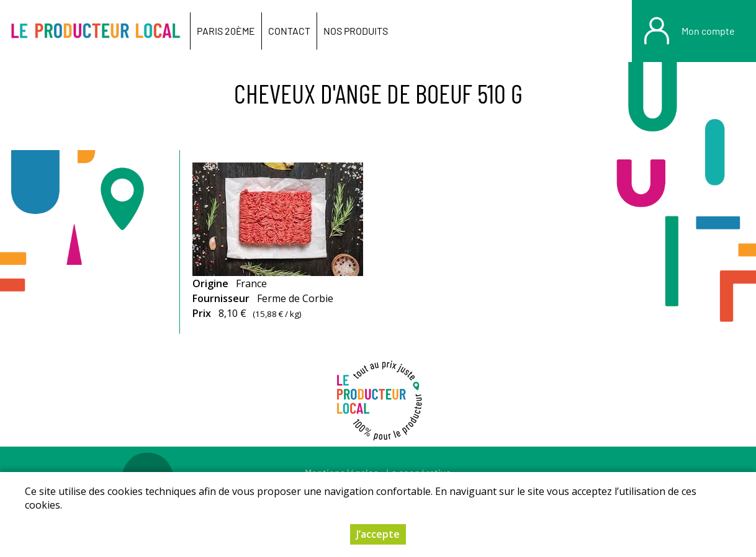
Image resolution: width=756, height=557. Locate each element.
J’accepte (378, 534)
